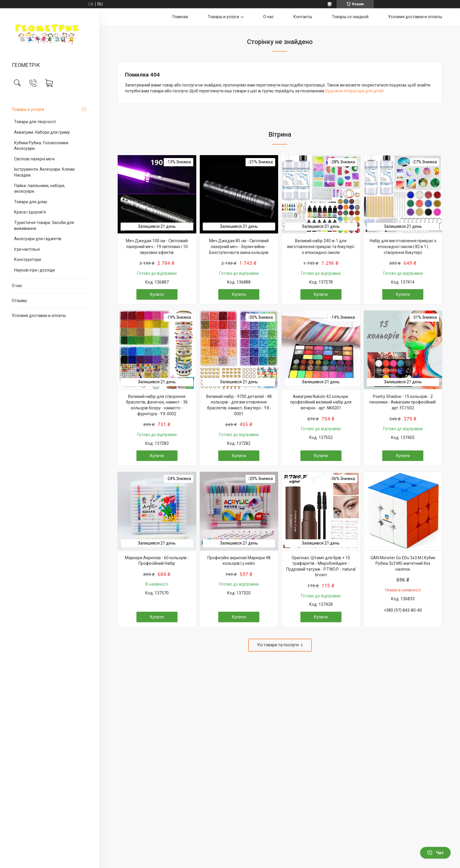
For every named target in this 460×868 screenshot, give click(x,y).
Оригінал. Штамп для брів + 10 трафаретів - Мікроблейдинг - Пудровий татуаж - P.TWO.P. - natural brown (321, 566)
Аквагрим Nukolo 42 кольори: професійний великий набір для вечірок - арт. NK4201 (321, 402)
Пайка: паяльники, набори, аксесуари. (40, 189)
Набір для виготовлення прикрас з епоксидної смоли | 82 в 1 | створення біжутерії (403, 246)
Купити (157, 294)
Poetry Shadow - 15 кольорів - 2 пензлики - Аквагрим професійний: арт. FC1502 (403, 402)
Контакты (303, 17)
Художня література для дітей (354, 91)
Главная (180, 17)
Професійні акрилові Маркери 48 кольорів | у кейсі (239, 561)
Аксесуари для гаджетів (38, 239)
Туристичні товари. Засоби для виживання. (44, 226)
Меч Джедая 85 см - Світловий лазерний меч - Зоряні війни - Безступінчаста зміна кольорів (239, 246)
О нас (17, 286)
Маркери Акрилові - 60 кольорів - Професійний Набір (157, 561)
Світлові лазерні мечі (34, 159)
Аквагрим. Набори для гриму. (42, 132)
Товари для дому (31, 202)
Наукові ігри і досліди (34, 270)
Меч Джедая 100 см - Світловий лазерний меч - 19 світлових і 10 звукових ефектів (157, 246)
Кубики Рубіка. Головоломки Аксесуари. (41, 146)
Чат (435, 853)
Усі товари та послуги (278, 645)
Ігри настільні (27, 249)
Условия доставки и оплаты (39, 316)
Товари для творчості (35, 122)
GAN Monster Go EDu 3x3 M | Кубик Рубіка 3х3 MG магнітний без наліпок (403, 563)
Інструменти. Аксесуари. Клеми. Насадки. (45, 172)
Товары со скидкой (350, 17)
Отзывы (19, 301)
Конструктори (28, 260)
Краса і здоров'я (30, 212)
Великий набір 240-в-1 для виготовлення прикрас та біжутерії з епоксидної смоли (321, 246)
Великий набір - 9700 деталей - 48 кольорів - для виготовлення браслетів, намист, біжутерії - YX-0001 (239, 405)
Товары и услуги (28, 109)
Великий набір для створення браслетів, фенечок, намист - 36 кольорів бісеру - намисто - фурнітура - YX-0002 (157, 405)
